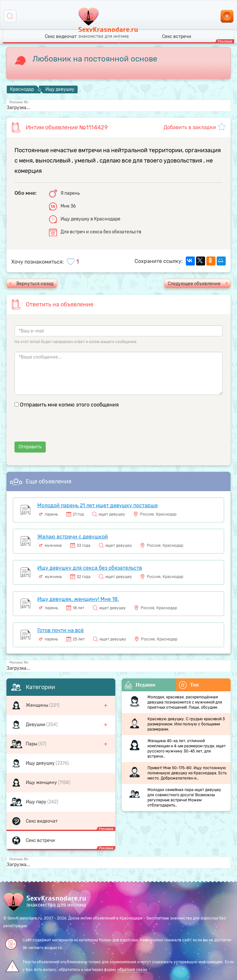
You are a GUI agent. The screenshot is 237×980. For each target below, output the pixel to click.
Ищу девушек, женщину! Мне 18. (78, 599)
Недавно (140, 685)
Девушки (36, 725)
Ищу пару (37, 802)
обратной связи (132, 970)
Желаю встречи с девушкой (73, 537)
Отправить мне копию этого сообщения (69, 405)
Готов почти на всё (61, 630)
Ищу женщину (42, 783)
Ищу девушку (41, 763)
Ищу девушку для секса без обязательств (90, 568)
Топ (189, 685)
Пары (32, 744)
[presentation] (63, 429)
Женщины (38, 705)
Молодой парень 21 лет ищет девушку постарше (98, 505)
